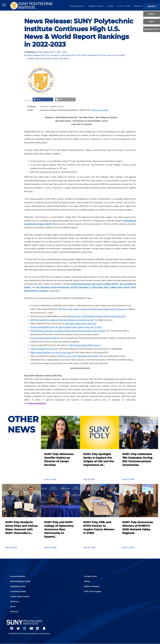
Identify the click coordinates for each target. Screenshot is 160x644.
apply (152, 14)
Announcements (18, 576)
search (152, 6)
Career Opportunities (20, 596)
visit (152, 22)
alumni (110, 6)
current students (95, 6)
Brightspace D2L (18, 586)
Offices (87, 581)
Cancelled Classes (18, 591)
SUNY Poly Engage (93, 591)
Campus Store (90, 576)
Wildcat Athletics (92, 586)
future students (77, 6)
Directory (15, 601)
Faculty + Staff (124, 6)
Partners (14, 612)
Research (138, 6)
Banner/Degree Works (20, 581)
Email (13, 607)
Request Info (152, 29)
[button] (43, 99)
